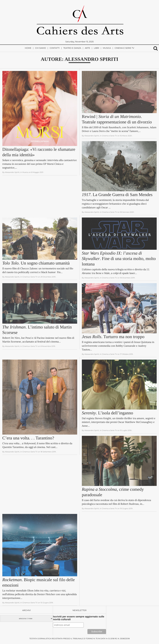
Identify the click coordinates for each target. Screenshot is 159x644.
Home (28, 48)
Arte (87, 48)
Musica (107, 48)
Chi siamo (40, 48)
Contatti (55, 48)
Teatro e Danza (72, 48)
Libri (96, 48)
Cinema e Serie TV (124, 48)
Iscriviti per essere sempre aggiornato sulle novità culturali (79, 618)
